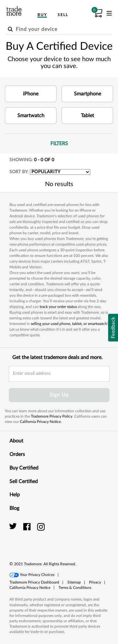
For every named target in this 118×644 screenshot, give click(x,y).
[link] (94, 534)
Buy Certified (59, 468)
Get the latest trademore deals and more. (57, 357)
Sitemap (74, 582)
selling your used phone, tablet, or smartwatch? (70, 324)
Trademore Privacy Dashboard (34, 582)
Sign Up (59, 395)
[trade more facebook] (28, 527)
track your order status (58, 307)
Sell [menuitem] (63, 15)
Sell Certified (59, 481)
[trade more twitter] (14, 527)
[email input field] (59, 374)
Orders (59, 454)
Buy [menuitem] (42, 15)
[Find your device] (59, 30)
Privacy (95, 582)
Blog (59, 508)
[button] (31, 94)
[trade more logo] (14, 11)
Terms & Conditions (75, 588)
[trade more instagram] (41, 527)
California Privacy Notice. (41, 422)
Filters (82, 143)
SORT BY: (19, 172)
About (59, 441)
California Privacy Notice (30, 588)
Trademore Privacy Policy (52, 416)
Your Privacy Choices (37, 575)
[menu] (109, 14)
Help (59, 494)
